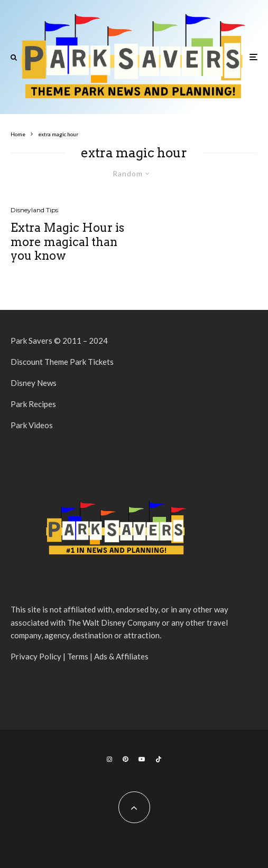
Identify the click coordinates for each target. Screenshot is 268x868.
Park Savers (31, 341)
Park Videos (32, 425)
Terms (78, 656)
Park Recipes (33, 404)
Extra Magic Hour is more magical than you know (67, 242)
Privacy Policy (36, 656)
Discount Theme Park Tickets (62, 362)
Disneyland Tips (34, 210)
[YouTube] (142, 759)
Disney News (34, 383)
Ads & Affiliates (121, 656)
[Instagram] (109, 759)
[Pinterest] (125, 759)
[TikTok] (159, 759)
